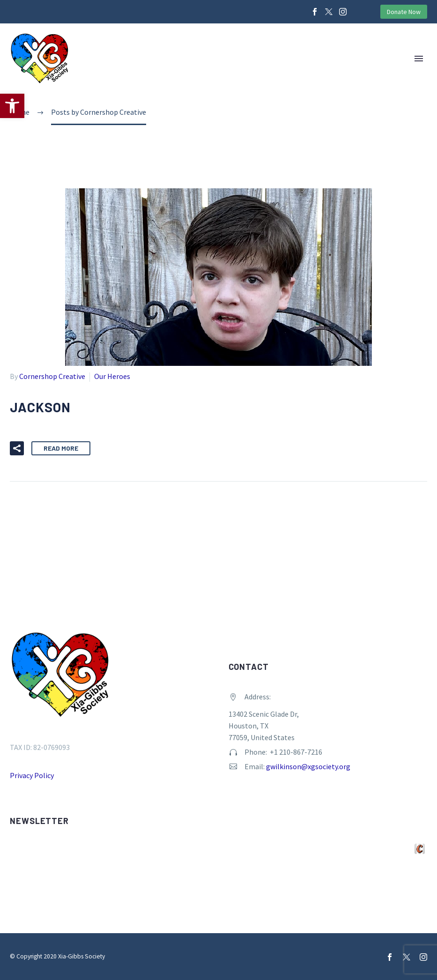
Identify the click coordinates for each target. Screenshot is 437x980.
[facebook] (390, 957)
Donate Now (404, 12)
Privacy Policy (32, 775)
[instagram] (423, 957)
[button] (12, 106)
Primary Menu (419, 59)
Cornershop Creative (52, 376)
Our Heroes (112, 376)
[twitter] (407, 957)
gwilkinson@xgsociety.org (308, 766)
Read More (61, 448)
